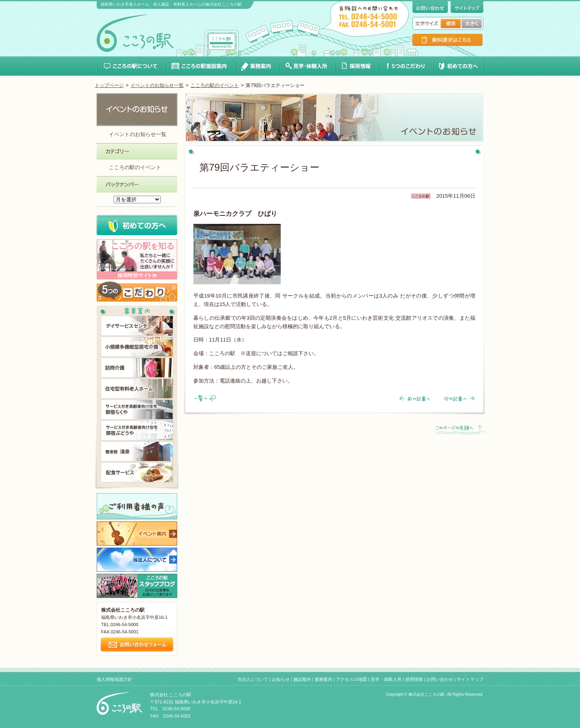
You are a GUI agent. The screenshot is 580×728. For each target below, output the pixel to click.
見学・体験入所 (386, 679)
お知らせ (281, 679)
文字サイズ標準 (451, 24)
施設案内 (302, 679)
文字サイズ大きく (472, 24)
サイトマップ (470, 679)
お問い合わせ (440, 679)
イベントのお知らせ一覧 (157, 85)
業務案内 (323, 679)
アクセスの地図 (351, 679)
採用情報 (414, 679)
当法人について (253, 679)
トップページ (109, 85)
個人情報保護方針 (114, 679)
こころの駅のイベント (215, 85)
